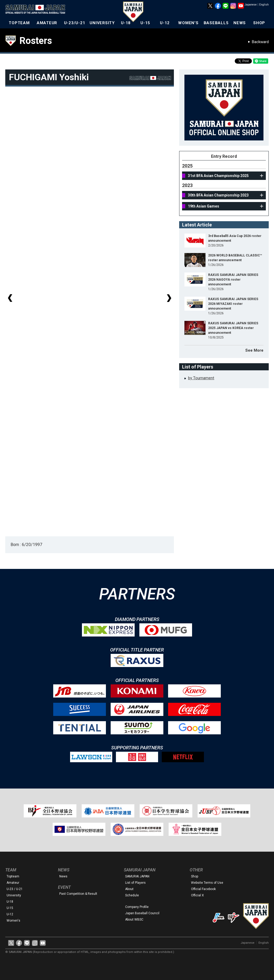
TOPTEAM (19, 23)
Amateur (13, 883)
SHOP (259, 23)
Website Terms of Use (207, 883)
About (129, 889)
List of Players (135, 883)
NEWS (240, 23)
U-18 (126, 23)
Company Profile (137, 907)
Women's (13, 921)
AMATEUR (47, 23)
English (264, 5)
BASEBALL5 (216, 23)
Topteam (13, 876)
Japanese (251, 5)
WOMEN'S (188, 23)
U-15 (145, 23)
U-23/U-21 (75, 23)
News (63, 876)
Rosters (36, 41)
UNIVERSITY (102, 23)
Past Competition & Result (78, 894)
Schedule (132, 895)
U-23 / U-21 (15, 889)
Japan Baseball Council (142, 913)
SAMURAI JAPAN (137, 876)
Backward (260, 42)
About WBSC (134, 920)
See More (254, 350)
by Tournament (201, 378)
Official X (197, 895)
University (14, 895)
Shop (195, 876)
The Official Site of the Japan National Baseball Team (37, 10)
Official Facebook (203, 889)
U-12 (165, 23)
